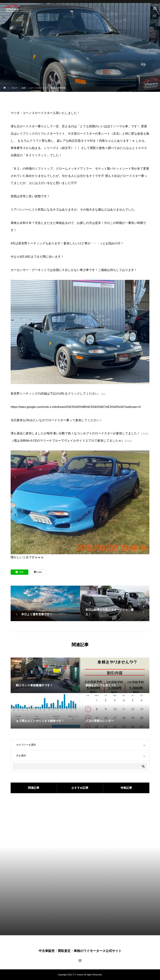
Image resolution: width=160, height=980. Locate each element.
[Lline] (19, 572)
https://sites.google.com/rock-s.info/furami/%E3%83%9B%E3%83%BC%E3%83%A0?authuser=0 (76, 407)
